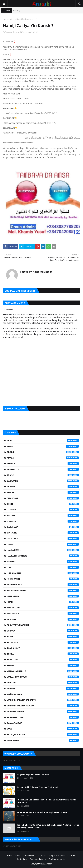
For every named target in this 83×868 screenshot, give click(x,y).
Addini (12, 19)
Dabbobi (43, 510)
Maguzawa (43, 613)
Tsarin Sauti (43, 648)
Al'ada (43, 458)
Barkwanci (43, 481)
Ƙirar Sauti (43, 740)
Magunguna (43, 608)
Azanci (43, 475)
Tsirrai (43, 654)
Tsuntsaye (43, 660)
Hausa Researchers (43, 556)
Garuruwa (43, 527)
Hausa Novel (43, 550)
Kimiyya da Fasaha (43, 590)
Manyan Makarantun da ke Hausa (62, 856)
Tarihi (43, 637)
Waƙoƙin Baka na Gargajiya (43, 700)
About (17, 856)
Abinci (43, 441)
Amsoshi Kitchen (12, 32)
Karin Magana (43, 585)
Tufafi (43, 665)
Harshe (43, 544)
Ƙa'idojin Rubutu (43, 735)
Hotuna (43, 562)
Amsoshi (49, 864)
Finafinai (43, 521)
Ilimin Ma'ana (43, 573)
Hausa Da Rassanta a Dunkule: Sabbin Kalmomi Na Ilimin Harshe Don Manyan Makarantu (48, 826)
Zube (43, 729)
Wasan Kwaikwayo (43, 677)
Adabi (43, 446)
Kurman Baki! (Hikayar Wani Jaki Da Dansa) (37, 787)
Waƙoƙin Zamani (43, 711)
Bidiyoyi (43, 487)
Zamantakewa (43, 723)
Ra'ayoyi (43, 619)
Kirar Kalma (43, 596)
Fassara (43, 515)
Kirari (43, 602)
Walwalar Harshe (43, 671)
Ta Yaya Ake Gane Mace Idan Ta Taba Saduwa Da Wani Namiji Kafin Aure (46, 801)
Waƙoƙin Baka (43, 694)
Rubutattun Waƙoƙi (43, 625)
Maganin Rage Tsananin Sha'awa (33, 775)
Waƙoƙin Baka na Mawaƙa (43, 706)
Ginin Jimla (43, 539)
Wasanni (43, 683)
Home (6, 19)
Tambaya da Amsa (38, 859)
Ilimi (43, 567)
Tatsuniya (43, 642)
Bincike (43, 492)
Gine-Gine (43, 533)
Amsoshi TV (43, 469)
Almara (43, 464)
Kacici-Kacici (43, 579)
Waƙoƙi (43, 688)
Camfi (43, 504)
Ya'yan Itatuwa (43, 717)
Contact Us (41, 856)
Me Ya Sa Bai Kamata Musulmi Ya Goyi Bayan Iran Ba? (42, 812)
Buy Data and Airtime (58, 859)
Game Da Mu (28, 856)
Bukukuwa (43, 498)
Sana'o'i (43, 631)
